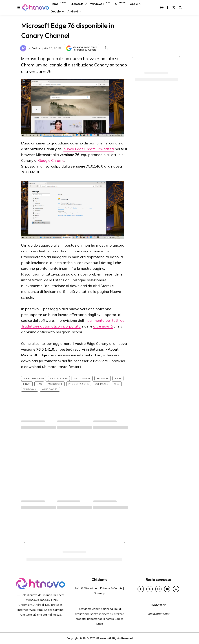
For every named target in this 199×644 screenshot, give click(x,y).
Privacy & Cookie (111, 588)
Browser (103, 378)
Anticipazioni (59, 378)
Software (101, 384)
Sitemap (99, 593)
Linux (27, 384)
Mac (39, 384)
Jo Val (33, 48)
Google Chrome (51, 160)
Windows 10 (50, 389)
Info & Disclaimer (86, 588)
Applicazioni (82, 378)
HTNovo (101, 638)
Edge (118, 378)
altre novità (103, 326)
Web (117, 384)
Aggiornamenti (34, 378)
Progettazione (79, 384)
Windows (30, 389)
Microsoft (55, 384)
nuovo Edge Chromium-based (89, 149)
